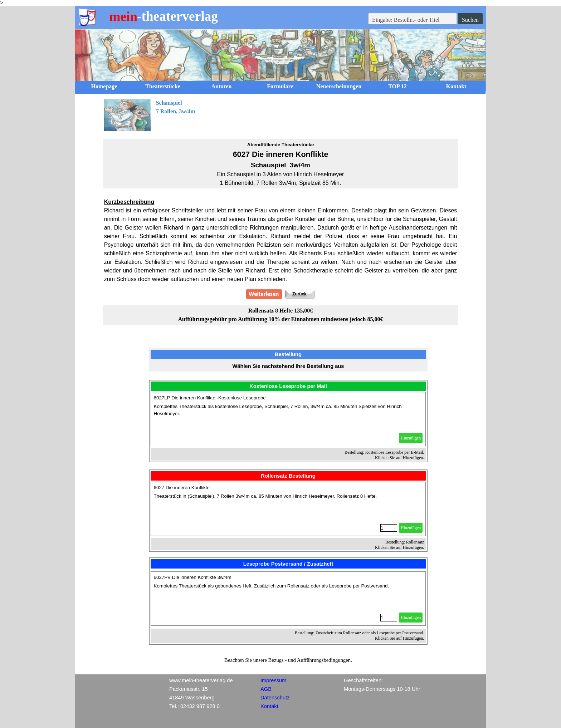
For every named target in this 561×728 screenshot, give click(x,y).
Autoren (222, 86)
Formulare (280, 86)
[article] (288, 419)
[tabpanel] (281, 115)
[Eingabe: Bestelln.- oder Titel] (413, 20)
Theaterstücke (163, 86)
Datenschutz (275, 698)
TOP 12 (397, 86)
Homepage (104, 86)
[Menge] (389, 528)
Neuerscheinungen (339, 86)
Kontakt (456, 86)
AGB (266, 689)
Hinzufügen (411, 438)
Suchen (470, 20)
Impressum (273, 680)
